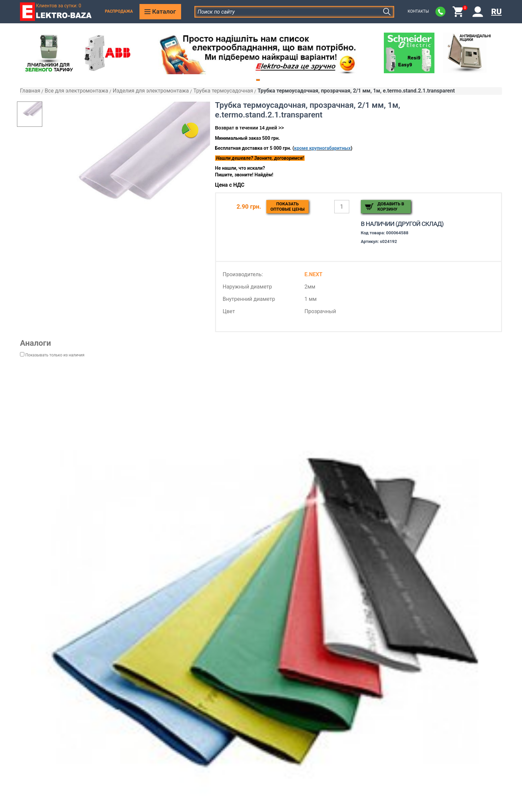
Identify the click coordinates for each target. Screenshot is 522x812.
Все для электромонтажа (76, 91)
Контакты (418, 11)
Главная (30, 91)
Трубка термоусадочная (223, 91)
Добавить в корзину (391, 206)
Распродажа (119, 11)
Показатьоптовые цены (287, 206)
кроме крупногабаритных (322, 148)
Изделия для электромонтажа (151, 91)
